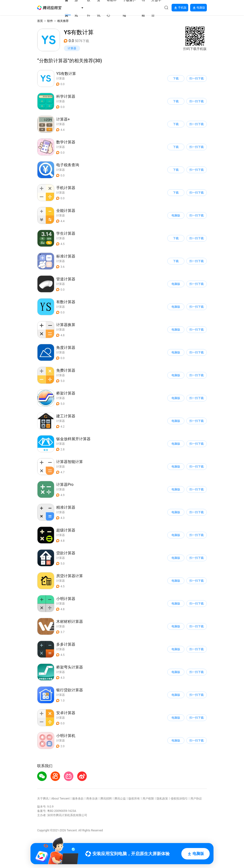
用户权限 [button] (148, 799)
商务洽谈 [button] (92, 799)
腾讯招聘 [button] (106, 799)
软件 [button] (50, 21)
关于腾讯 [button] (43, 799)
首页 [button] (40, 21)
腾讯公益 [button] (120, 799)
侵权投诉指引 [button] (179, 799)
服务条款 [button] (78, 799)
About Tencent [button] (60, 799)
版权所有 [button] (134, 799)
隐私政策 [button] (162, 799)
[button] (49, 8)
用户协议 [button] (196, 799)
